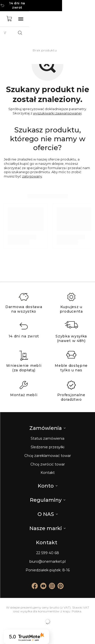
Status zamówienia (48, 439)
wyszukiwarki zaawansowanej (57, 113)
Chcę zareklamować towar (48, 456)
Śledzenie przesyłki (48, 447)
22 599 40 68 (48, 553)
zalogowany (32, 176)
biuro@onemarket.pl (48, 562)
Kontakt (48, 473)
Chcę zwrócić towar (48, 464)
